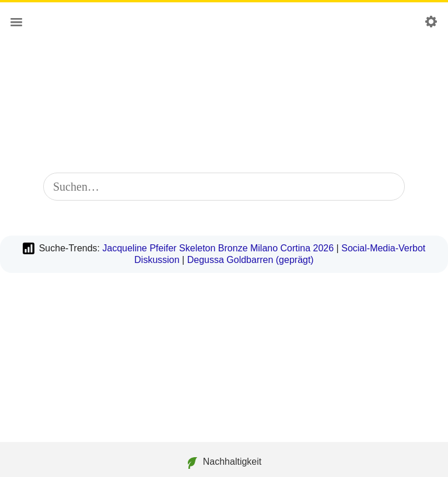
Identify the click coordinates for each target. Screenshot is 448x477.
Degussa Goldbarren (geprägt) (251, 260)
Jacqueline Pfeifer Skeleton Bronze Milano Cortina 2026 (218, 248)
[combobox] (224, 187)
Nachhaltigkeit (224, 463)
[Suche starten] (388, 187)
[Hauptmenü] (16, 22)
